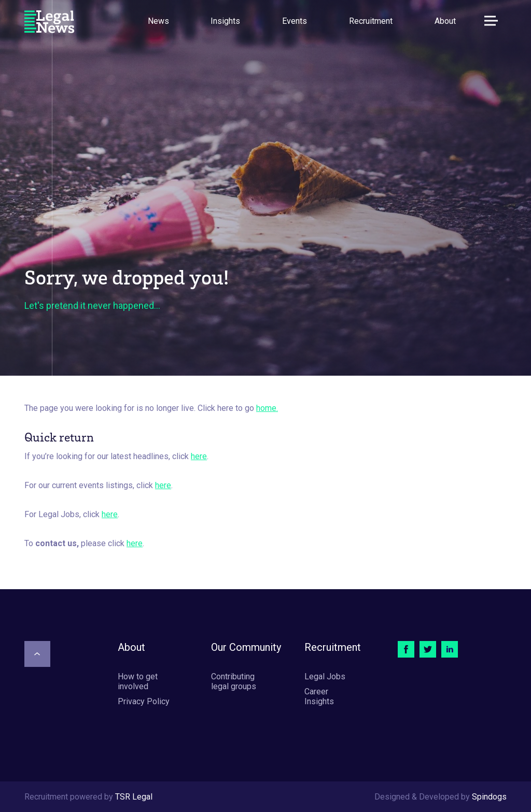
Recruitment (371, 21)
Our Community (246, 647)
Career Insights (319, 696)
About (445, 21)
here (199, 456)
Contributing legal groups (234, 681)
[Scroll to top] (37, 654)
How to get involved (138, 681)
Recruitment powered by (88, 797)
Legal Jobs (325, 676)
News (158, 21)
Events (295, 21)
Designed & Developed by (441, 797)
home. (267, 408)
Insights (225, 21)
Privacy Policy (144, 701)
